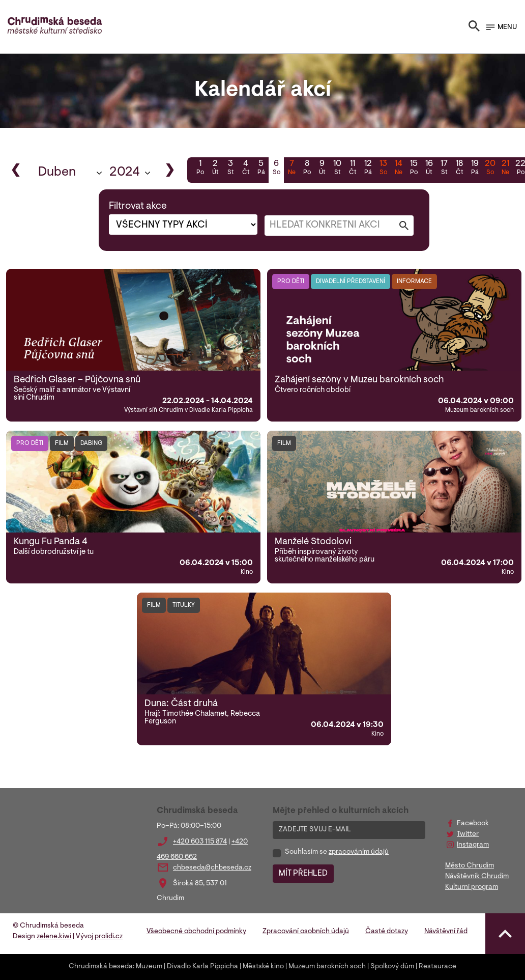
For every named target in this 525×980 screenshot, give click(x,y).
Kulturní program (472, 887)
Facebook (473, 824)
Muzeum (149, 967)
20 (490, 169)
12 (368, 169)
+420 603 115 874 (200, 842)
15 (414, 169)
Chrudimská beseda (101, 967)
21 (505, 169)
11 (353, 169)
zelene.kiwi (54, 937)
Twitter (468, 834)
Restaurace (437, 967)
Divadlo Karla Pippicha (202, 967)
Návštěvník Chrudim (477, 877)
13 (383, 169)
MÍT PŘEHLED (303, 874)
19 (475, 169)
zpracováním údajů (359, 852)
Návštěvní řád (446, 932)
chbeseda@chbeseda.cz (212, 868)
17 (444, 169)
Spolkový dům (392, 967)
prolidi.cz (109, 937)
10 (337, 169)
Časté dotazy (387, 932)
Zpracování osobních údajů (306, 932)
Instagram (473, 845)
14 (398, 169)
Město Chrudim (470, 866)
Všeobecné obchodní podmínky (196, 932)
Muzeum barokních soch (327, 967)
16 (429, 169)
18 (459, 169)
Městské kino (263, 967)
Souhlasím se (337, 852)
